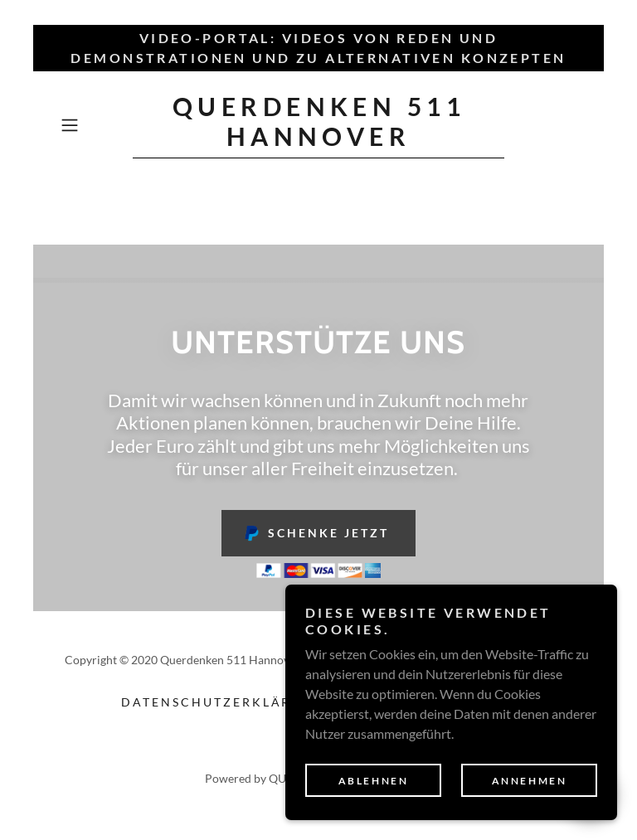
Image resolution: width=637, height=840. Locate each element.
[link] (318, 141)
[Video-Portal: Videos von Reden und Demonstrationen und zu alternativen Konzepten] (318, 48)
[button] (93, 125)
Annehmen (530, 781)
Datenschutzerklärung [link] (223, 702)
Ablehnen (374, 781)
